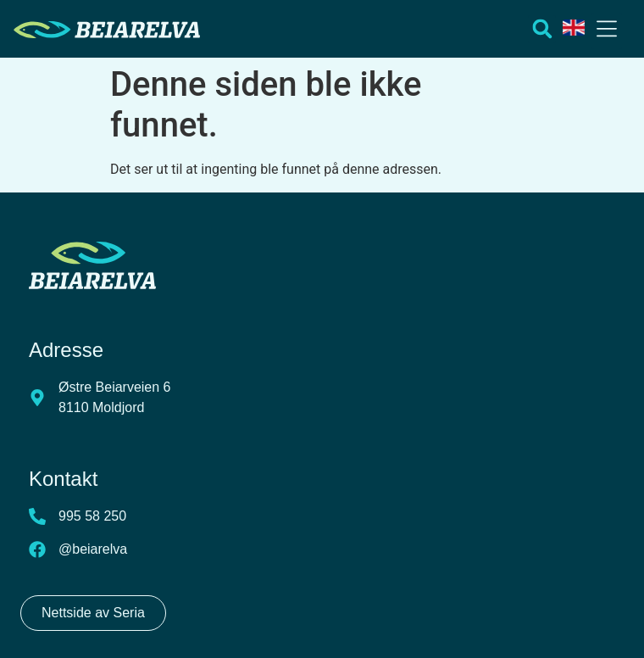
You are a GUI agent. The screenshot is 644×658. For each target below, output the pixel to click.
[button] (607, 31)
